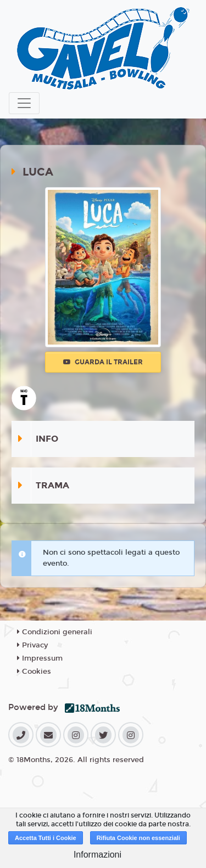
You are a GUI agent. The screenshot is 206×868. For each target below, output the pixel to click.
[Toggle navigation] (24, 103)
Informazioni (98, 855)
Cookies (34, 672)
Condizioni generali (55, 632)
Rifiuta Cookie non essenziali (138, 838)
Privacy (32, 645)
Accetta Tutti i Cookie (46, 838)
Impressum (40, 658)
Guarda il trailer (103, 362)
